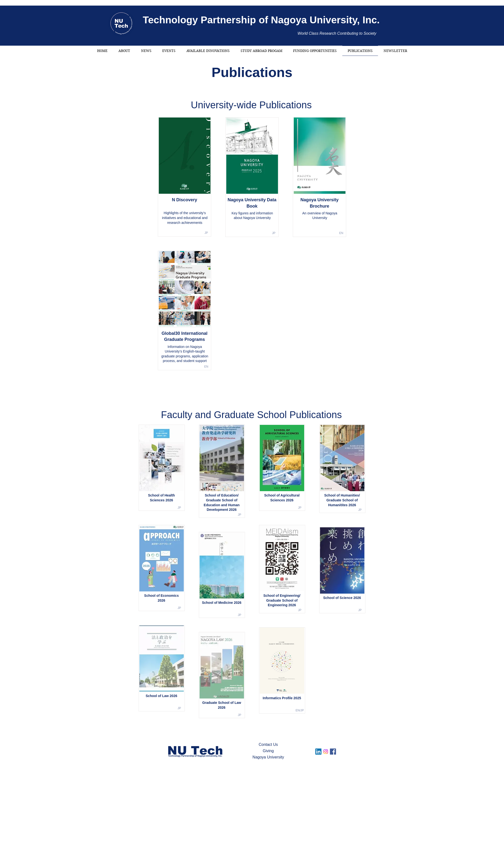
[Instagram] (326, 752)
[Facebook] (333, 752)
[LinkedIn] (318, 752)
